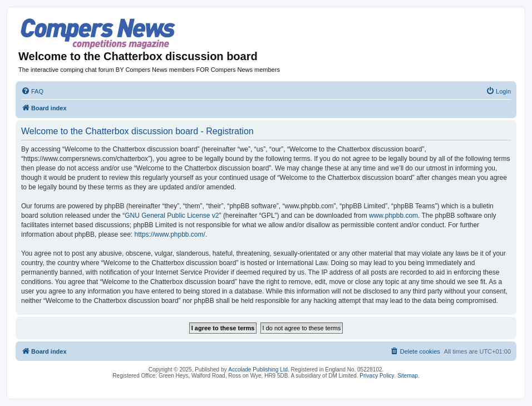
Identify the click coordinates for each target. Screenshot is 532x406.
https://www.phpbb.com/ (169, 234)
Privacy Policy (377, 376)
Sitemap (408, 376)
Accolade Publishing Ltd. (259, 370)
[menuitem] (32, 91)
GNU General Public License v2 (172, 216)
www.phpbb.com (393, 216)
